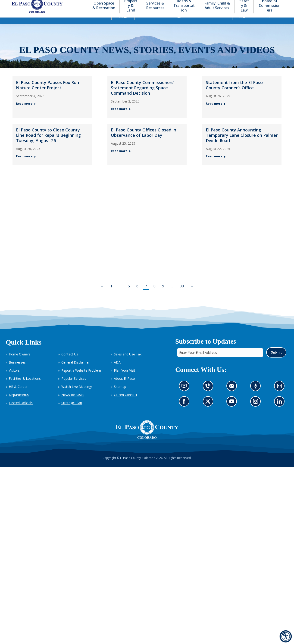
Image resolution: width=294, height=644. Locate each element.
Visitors (14, 379)
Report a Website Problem (81, 379)
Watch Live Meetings (77, 395)
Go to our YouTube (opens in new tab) (233, 411)
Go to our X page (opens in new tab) (209, 411)
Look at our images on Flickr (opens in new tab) (281, 396)
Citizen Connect (126, 403)
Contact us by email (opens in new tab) (233, 396)
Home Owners (20, 362)
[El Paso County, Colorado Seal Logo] (147, 438)
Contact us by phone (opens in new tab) (209, 396)
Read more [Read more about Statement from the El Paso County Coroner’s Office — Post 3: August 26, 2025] (216, 112)
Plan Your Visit (125, 379)
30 (182, 294)
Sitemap (120, 395)
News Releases (73, 403)
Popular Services (74, 387)
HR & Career (18, 395)
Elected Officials (21, 411)
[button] (264, 4)
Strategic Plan (72, 411)
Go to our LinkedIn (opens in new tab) (280, 411)
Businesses (17, 371)
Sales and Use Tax (128, 362)
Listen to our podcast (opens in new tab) (257, 396)
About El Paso (124, 387)
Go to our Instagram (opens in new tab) (257, 411)
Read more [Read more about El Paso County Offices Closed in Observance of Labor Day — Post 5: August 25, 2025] (121, 159)
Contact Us (70, 362)
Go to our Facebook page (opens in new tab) (185, 411)
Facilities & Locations (25, 387)
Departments (19, 403)
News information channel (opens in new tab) (185, 396)
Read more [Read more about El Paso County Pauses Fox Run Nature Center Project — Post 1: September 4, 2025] (26, 112)
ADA (117, 371)
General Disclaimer (75, 371)
